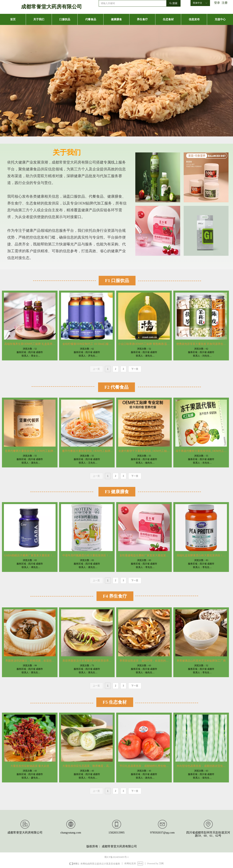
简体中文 (198, 3)
